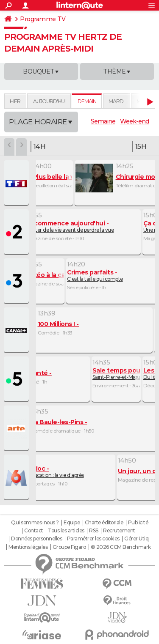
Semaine (103, 121)
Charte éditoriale (104, 523)
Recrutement (119, 531)
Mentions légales (28, 547)
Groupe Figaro (69, 547)
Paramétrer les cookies (93, 539)
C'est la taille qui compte (95, 275)
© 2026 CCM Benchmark (121, 547)
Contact (34, 531)
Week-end (134, 121)
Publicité (138, 523)
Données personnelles (36, 539)
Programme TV (43, 19)
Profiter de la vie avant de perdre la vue (69, 226)
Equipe (72, 523)
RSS (94, 531)
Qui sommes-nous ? (35, 523)
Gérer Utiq (136, 539)
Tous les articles (66, 531)
